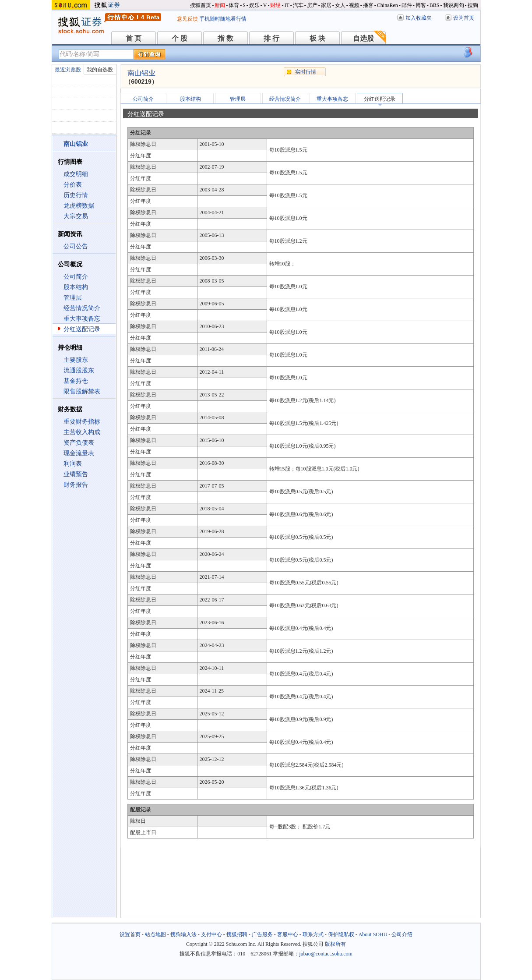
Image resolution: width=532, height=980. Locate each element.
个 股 (180, 38)
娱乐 (254, 5)
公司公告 (76, 246)
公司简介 (76, 277)
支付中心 (211, 934)
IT (287, 5)
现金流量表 (79, 453)
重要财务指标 (82, 422)
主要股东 (76, 360)
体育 (234, 5)
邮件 (407, 5)
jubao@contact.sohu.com (326, 954)
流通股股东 (79, 370)
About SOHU (373, 934)
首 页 (134, 38)
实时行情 (306, 72)
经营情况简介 (82, 308)
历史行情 (76, 195)
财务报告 (76, 485)
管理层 (73, 298)
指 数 (225, 38)
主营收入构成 (82, 432)
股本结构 (76, 287)
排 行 (271, 38)
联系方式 (313, 934)
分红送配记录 (82, 329)
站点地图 (155, 934)
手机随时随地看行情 (223, 19)
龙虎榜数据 (79, 206)
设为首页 (464, 18)
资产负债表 (79, 443)
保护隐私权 (341, 934)
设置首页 (130, 934)
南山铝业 (141, 73)
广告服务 (262, 934)
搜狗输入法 (183, 934)
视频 (354, 5)
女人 (340, 5)
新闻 (220, 5)
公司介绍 (402, 934)
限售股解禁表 (82, 391)
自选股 (363, 38)
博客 (421, 5)
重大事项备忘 (82, 319)
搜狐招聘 (237, 934)
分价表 (73, 185)
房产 (312, 5)
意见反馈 (187, 19)
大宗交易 (76, 216)
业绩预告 (76, 474)
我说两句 (454, 5)
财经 (275, 5)
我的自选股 (100, 70)
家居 (326, 5)
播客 (368, 5)
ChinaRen (388, 5)
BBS (435, 5)
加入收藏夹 (419, 18)
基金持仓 (76, 381)
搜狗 (473, 5)
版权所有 (335, 944)
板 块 (317, 38)
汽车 (298, 5)
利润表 (73, 464)
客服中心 (288, 934)
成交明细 (76, 174)
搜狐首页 (201, 5)
